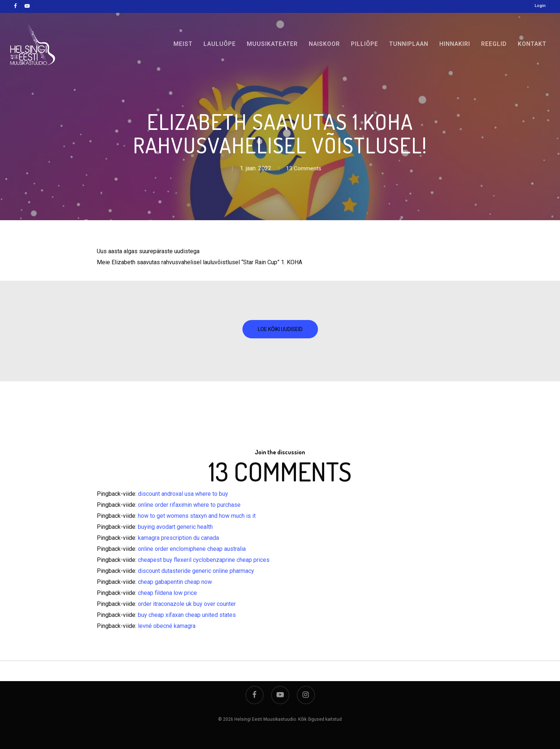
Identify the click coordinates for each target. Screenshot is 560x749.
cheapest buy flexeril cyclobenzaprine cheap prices (204, 560)
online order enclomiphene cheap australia (192, 549)
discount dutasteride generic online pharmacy (196, 571)
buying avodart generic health (175, 527)
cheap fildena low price (167, 593)
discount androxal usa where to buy (183, 494)
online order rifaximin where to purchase (189, 505)
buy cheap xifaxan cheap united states (187, 615)
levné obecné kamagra (167, 626)
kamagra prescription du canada (178, 538)
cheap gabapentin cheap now (175, 582)
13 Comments (304, 168)
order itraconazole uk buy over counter (187, 604)
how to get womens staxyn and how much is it (197, 516)
